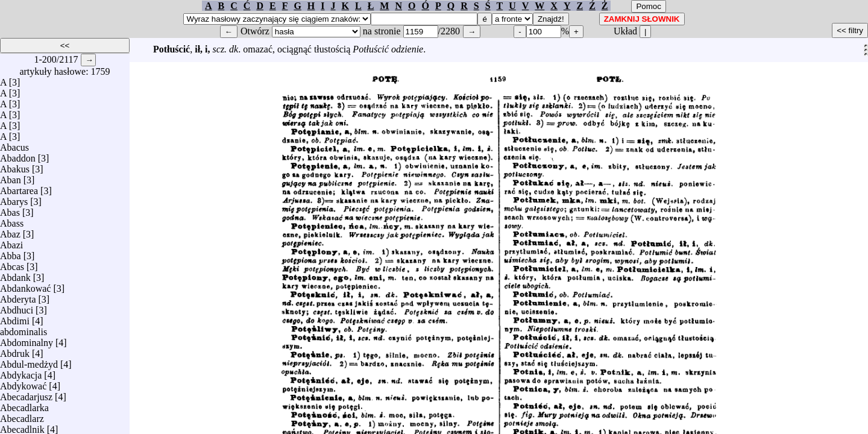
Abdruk (15, 351)
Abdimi (15, 318)
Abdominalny (27, 340)
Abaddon (18, 155)
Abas (10, 209)
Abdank (15, 275)
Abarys (14, 199)
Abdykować (23, 383)
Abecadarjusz (26, 394)
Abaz (10, 231)
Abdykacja (21, 372)
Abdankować (25, 285)
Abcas (12, 264)
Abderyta (18, 296)
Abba (11, 253)
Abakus (15, 166)
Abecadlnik (22, 426)
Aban (11, 177)
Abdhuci (17, 307)
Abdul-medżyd (29, 361)
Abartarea (19, 188)
